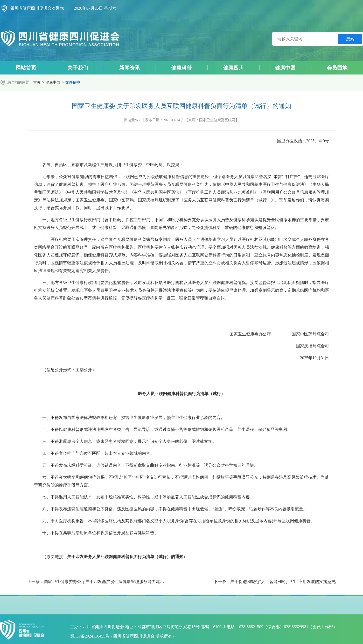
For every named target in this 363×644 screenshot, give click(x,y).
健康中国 (53, 82)
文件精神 (73, 82)
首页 (37, 82)
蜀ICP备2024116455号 (90, 636)
